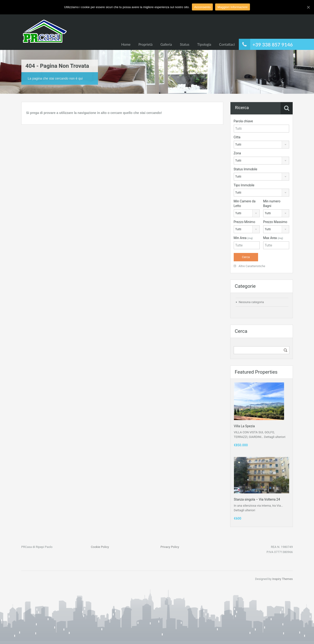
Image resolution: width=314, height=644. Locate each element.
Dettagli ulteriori (275, 437)
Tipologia (204, 44)
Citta (237, 137)
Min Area (243, 238)
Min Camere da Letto (245, 204)
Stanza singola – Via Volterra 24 (257, 499)
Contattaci (227, 44)
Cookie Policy (100, 547)
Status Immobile (246, 169)
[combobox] (261, 145)
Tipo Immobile (244, 185)
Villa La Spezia (244, 426)
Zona (237, 153)
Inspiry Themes (282, 579)
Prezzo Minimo (244, 222)
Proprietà (145, 44)
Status (185, 44)
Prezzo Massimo (275, 222)
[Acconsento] (308, 7)
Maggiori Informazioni (233, 7)
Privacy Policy (170, 547)
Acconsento (202, 7)
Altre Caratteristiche (249, 266)
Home (126, 44)
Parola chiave (243, 121)
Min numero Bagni (272, 204)
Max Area (273, 238)
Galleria (166, 44)
